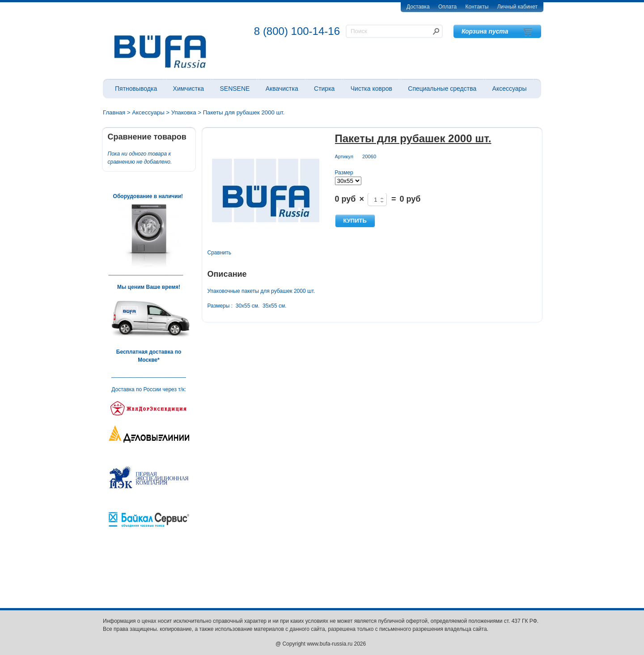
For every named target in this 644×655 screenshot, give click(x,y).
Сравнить (219, 253)
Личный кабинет (517, 7)
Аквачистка (282, 89)
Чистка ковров (371, 89)
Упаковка (184, 112)
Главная (114, 112)
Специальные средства (442, 89)
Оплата (447, 7)
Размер (344, 173)
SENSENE (235, 89)
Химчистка (189, 89)
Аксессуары (510, 89)
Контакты (477, 7)
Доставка (418, 7)
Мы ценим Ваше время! (149, 287)
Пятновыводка (136, 89)
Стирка (324, 89)
